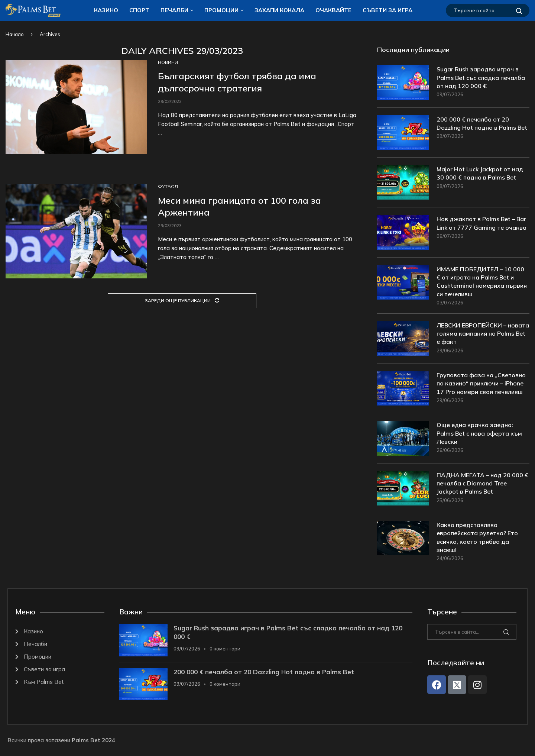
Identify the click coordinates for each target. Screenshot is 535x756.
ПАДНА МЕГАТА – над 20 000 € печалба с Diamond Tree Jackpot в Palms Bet (482, 483)
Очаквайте (333, 10)
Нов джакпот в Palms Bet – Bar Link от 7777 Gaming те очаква (481, 223)
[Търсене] (488, 10)
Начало (15, 34)
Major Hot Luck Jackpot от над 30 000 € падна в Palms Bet (480, 173)
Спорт (139, 10)
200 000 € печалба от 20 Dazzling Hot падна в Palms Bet (482, 123)
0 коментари (225, 649)
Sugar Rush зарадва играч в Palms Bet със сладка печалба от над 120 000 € (481, 77)
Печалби (174, 10)
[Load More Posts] (182, 301)
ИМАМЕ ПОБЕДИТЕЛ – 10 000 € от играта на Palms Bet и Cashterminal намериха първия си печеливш (482, 282)
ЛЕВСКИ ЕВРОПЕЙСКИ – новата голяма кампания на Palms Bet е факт (483, 334)
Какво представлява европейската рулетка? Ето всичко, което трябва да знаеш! (477, 537)
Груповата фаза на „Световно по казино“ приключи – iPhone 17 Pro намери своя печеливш (481, 383)
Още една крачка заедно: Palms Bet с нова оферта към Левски (479, 434)
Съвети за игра (388, 10)
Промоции (221, 10)
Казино (106, 10)
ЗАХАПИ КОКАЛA (279, 10)
